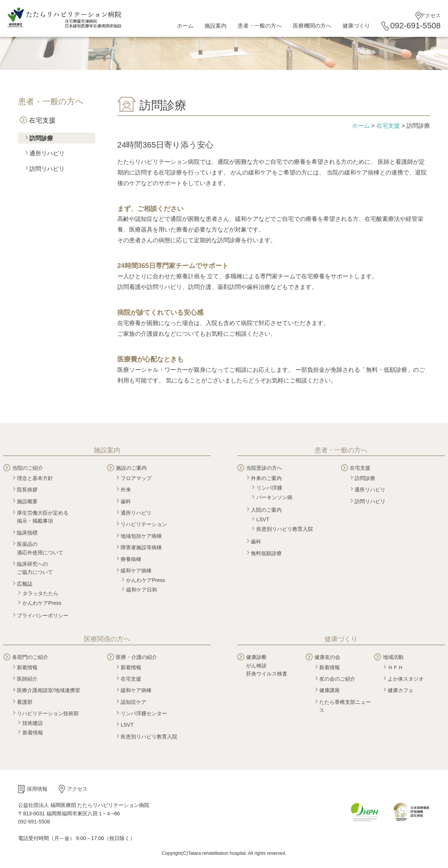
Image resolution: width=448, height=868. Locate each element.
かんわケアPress (42, 603)
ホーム (185, 26)
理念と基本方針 (35, 478)
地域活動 (393, 657)
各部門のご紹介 (30, 657)
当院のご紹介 (28, 468)
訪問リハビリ (47, 169)
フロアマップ (136, 478)
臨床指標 (27, 533)
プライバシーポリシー (43, 615)
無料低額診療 (266, 553)
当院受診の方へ (264, 468)
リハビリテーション (144, 524)
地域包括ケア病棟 (141, 536)
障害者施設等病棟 (141, 547)
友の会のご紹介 (337, 679)
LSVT (263, 519)
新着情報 (27, 667)
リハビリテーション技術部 (48, 713)
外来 (126, 490)
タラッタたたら (40, 593)
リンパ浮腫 (269, 488)
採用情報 (37, 789)
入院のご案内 (266, 510)
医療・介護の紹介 (136, 657)
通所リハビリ (47, 153)
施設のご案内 (131, 468)
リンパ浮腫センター (144, 713)
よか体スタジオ (406, 679)
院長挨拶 (27, 490)
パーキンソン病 (274, 497)
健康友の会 (327, 657)
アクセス (430, 15)
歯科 (126, 501)
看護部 (25, 702)
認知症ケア (134, 702)
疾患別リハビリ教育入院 (285, 529)
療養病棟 (131, 559)
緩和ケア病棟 (136, 571)
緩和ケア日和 (142, 590)
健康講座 (330, 690)
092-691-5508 (415, 26)
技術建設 (33, 723)
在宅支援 (42, 120)
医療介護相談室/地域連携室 (49, 690)
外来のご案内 (266, 478)
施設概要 (27, 501)
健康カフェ (401, 690)
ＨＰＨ (395, 667)
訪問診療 (41, 138)
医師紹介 (27, 679)
